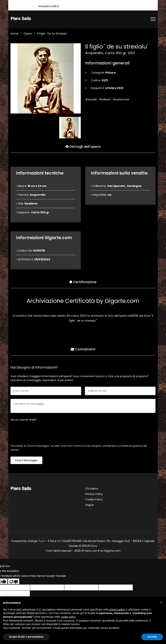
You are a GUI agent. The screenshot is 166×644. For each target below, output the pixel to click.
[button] (161, 602)
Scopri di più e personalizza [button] (26, 637)
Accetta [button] (152, 637)
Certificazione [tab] (83, 282)
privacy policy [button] (117, 610)
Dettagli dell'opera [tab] (83, 147)
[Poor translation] (14, 581)
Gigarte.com (112, 551)
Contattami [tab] (83, 349)
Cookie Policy (94, 500)
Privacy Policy (94, 494)
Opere (28, 34)
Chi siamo (92, 489)
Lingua (89, 505)
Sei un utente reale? (24, 420)
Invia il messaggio (26, 460)
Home (14, 34)
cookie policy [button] (68, 617)
